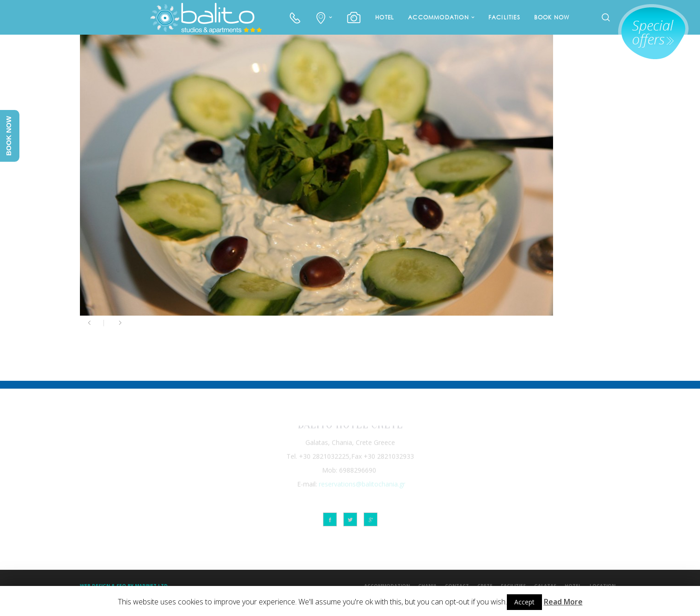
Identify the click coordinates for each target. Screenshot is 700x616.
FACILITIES (504, 17)
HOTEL (385, 17)
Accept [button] (524, 602)
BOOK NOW (552, 17)
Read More (563, 602)
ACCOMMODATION (438, 17)
